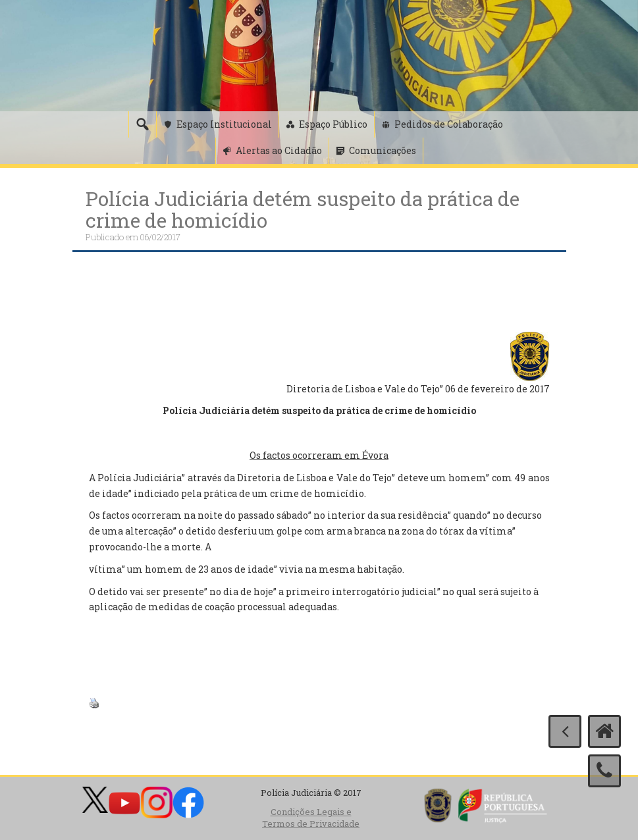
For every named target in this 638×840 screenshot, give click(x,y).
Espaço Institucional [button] (224, 124)
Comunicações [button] (383, 150)
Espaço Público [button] (333, 124)
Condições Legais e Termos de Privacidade (311, 818)
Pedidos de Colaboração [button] (449, 124)
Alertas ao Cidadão (279, 150)
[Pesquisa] (142, 124)
